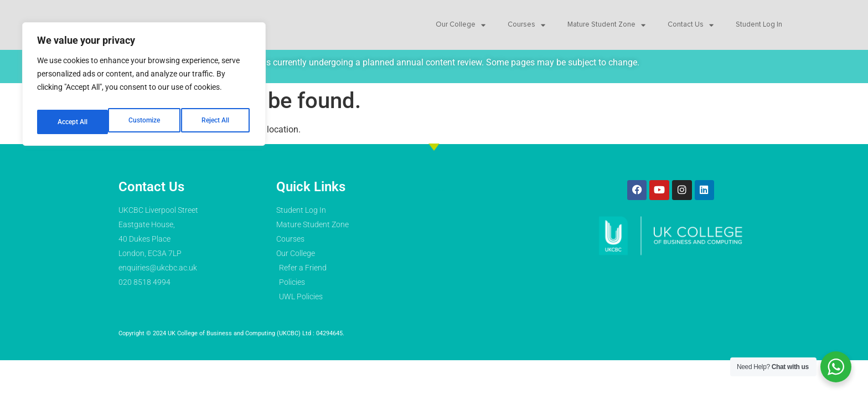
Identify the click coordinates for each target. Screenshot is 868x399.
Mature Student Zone (606, 26)
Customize (73, 115)
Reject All (145, 115)
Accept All (217, 115)
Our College (461, 26)
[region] (144, 80)
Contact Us (691, 26)
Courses (526, 26)
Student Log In (759, 26)
